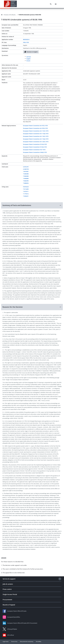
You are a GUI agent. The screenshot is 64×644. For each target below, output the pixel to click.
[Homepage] (2, 15)
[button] (32, 205)
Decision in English (31, 52)
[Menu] (56, 4)
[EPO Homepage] (10, 4)
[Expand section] (60, 579)
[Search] (51, 4)
